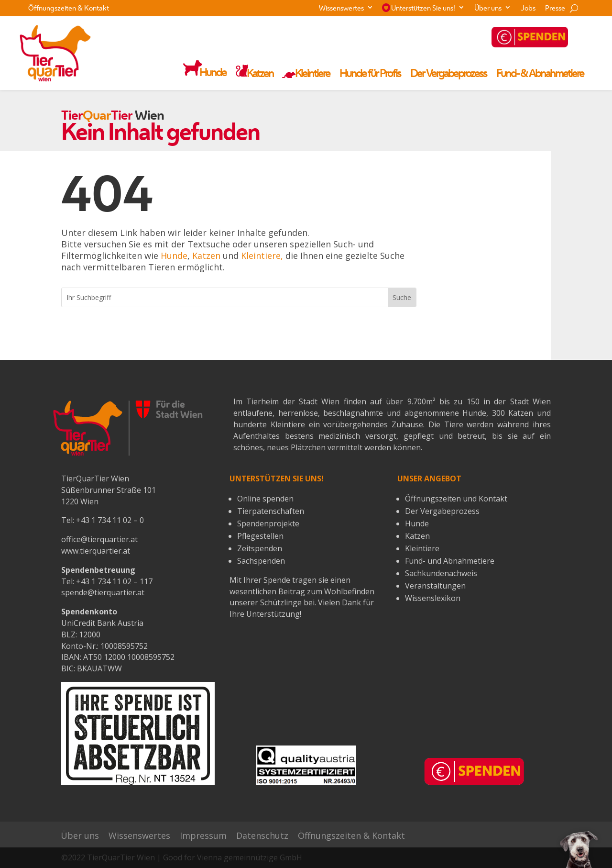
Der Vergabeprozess (448, 75)
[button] (579, 849)
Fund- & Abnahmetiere (540, 75)
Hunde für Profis (370, 75)
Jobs (528, 9)
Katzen (206, 256)
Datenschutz (262, 836)
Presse (555, 9)
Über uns (488, 9)
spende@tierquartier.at (103, 592)
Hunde (174, 256)
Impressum (203, 836)
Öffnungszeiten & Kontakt (69, 9)
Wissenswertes (341, 9)
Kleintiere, (262, 256)
